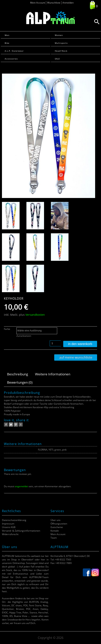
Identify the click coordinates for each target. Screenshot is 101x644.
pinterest (16, 425)
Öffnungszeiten (59, 524)
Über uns (55, 520)
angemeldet (21, 486)
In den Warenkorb (80, 344)
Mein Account (38, 3)
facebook (6, 425)
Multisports (61, 43)
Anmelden (68, 3)
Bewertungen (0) (20, 382)
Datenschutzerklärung (14, 520)
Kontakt (55, 531)
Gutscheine (57, 527)
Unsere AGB (9, 527)
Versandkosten (35, 315)
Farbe (7, 329)
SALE (57, 59)
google (21, 425)
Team (54, 538)
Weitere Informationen (53, 374)
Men (7, 35)
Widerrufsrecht (10, 534)
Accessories (11, 59)
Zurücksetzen (24, 336)
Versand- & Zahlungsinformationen (21, 531)
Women (59, 35)
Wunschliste (54, 3)
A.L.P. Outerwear (14, 51)
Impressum (8, 524)
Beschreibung (18, 374)
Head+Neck (61, 51)
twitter (11, 425)
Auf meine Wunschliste (76, 357)
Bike (7, 43)
